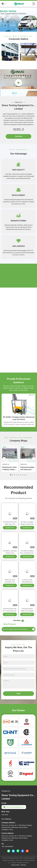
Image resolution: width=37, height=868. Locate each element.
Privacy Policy (15, 865)
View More (19, 129)
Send (18, 694)
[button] (14, 29)
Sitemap (23, 865)
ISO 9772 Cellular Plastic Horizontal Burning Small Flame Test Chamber (16, 629)
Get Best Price (10, 528)
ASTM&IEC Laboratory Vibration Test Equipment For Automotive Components (10, 552)
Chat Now (18, 136)
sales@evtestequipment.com (14, 807)
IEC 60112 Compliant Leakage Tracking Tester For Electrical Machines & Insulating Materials (27, 523)
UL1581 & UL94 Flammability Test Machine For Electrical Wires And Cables (27, 581)
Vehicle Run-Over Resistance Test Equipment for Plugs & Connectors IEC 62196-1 (10, 581)
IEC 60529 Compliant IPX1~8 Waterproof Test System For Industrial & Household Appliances (27, 552)
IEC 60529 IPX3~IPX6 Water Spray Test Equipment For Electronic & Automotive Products (10, 523)
